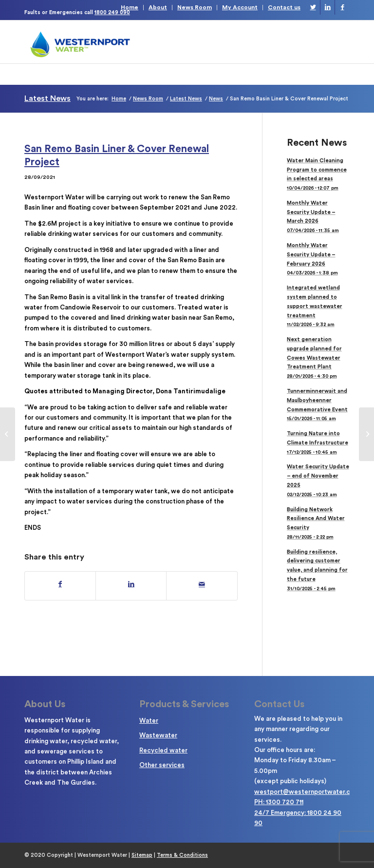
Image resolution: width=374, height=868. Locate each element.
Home (130, 7)
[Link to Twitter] (313, 7)
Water (149, 721)
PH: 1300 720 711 (279, 802)
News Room (195, 7)
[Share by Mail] (202, 584)
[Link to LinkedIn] (327, 7)
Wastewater (158, 735)
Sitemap (142, 855)
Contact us (284, 7)
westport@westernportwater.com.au (311, 792)
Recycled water (163, 750)
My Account (240, 7)
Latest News (47, 98)
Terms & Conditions (182, 855)
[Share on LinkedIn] (131, 584)
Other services (162, 765)
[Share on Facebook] (60, 584)
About (158, 7)
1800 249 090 (112, 12)
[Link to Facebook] (342, 7)
